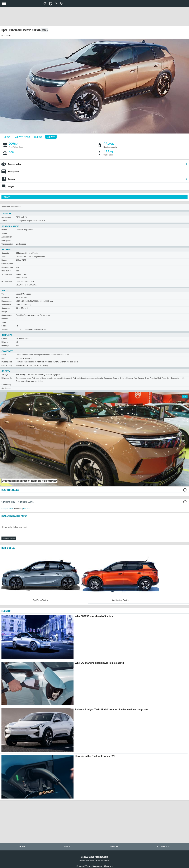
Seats (4, 355)
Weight (4, 312)
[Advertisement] (95, 17)
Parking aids (7, 362)
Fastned (26, 508)
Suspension (6, 315)
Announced (6, 217)
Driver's (5, 342)
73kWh (6, 137)
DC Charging (7, 281)
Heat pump (6, 271)
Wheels (5, 319)
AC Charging (7, 274)
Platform (5, 298)
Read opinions (98, 171)
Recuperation (7, 267)
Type (3, 294)
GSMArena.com (102, 861)
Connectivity (7, 365)
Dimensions (6, 301)
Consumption (7, 264)
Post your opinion (9, 538)
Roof (3, 358)
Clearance (6, 308)
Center (4, 339)
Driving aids (7, 378)
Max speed (6, 240)
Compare (98, 179)
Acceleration (7, 237)
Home (22, 847)
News (67, 847)
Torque (4, 233)
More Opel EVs (8, 548)
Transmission (7, 244)
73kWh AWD (22, 137)
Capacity (5, 253)
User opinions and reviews (16, 516)
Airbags (5, 375)
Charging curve (7, 508)
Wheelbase (6, 305)
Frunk (4, 326)
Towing (4, 329)
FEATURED (6, 611)
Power (4, 230)
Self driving (6, 385)
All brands (163, 847)
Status (4, 221)
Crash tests (6, 388)
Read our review (98, 164)
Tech (3, 257)
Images (98, 186)
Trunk (4, 322)
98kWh (51, 137)
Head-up (5, 346)
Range (4, 260)
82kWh (38, 137)
